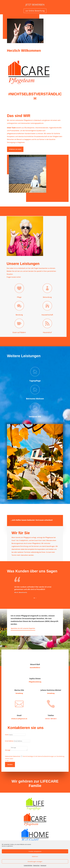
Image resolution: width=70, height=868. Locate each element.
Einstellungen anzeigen (35, 861)
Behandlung (47, 297)
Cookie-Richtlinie (28, 865)
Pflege (19, 297)
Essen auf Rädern (19, 332)
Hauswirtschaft (47, 315)
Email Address (9, 741)
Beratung (19, 315)
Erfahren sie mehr (15, 149)
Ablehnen (35, 856)
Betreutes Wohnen (35, 399)
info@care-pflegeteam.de (19, 719)
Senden (10, 764)
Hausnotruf (47, 332)
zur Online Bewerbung (35, 11)
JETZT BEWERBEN (35, 5)
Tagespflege (35, 381)
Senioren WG (35, 417)
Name (7, 735)
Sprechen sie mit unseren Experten (23, 628)
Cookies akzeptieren (35, 851)
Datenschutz (36, 865)
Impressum (43, 865)
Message (8, 750)
